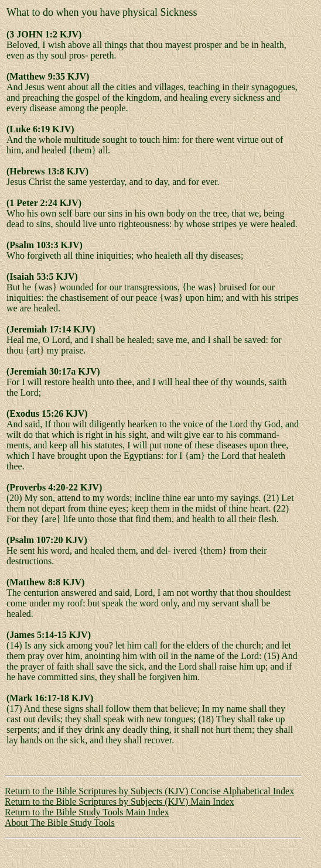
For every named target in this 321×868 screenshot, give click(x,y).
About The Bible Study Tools (60, 823)
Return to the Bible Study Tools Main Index (87, 812)
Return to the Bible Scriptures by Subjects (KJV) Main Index (119, 802)
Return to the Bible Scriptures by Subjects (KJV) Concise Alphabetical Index (149, 791)
